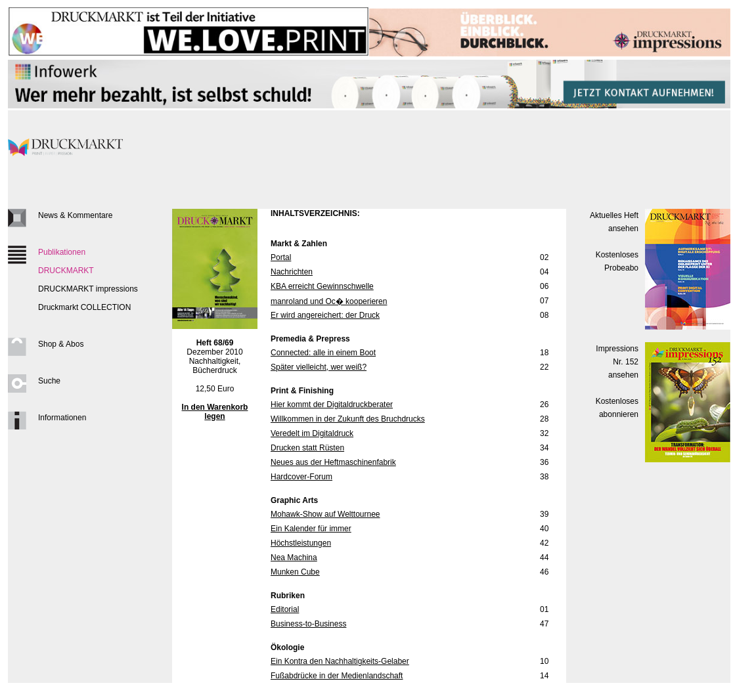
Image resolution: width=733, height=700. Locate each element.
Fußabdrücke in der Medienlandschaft (337, 676)
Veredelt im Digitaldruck (312, 433)
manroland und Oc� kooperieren (329, 301)
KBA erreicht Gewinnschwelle (322, 286)
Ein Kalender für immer (311, 529)
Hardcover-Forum (301, 477)
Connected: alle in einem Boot (323, 353)
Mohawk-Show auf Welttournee (325, 514)
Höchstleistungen (301, 543)
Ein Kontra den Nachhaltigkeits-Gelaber (340, 661)
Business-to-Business (308, 624)
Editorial (285, 609)
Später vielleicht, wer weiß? (319, 367)
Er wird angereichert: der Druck (325, 315)
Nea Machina (294, 558)
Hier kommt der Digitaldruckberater (332, 405)
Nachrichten (292, 272)
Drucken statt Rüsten (307, 448)
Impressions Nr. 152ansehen (617, 362)
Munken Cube (295, 572)
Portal (281, 257)
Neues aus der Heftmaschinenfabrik (333, 462)
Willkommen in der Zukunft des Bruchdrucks (348, 419)
